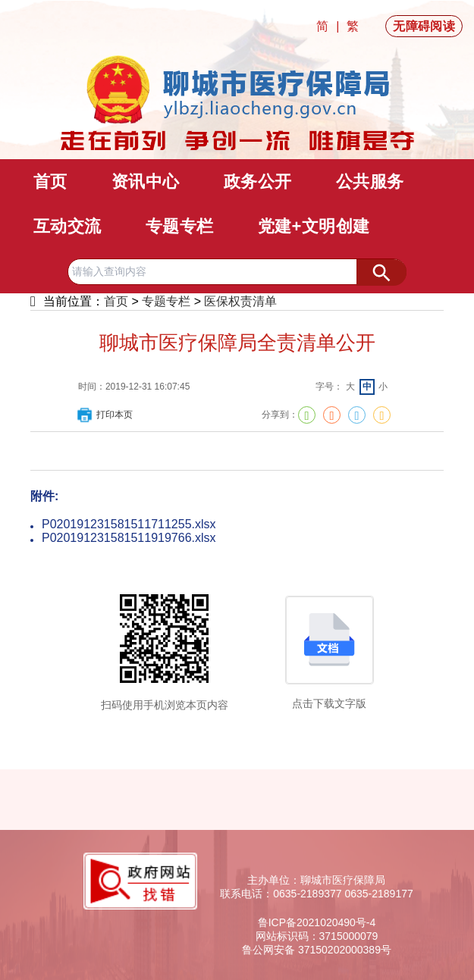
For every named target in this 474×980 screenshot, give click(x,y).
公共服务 (370, 182)
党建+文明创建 (314, 226)
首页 (50, 182)
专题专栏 (180, 226)
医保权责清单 (240, 301)
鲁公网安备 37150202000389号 (317, 950)
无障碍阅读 (424, 26)
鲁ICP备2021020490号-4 (317, 922)
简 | (330, 26)
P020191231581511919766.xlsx (129, 538)
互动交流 (67, 226)
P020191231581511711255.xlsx (129, 524)
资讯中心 (146, 182)
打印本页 (104, 415)
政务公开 (258, 182)
